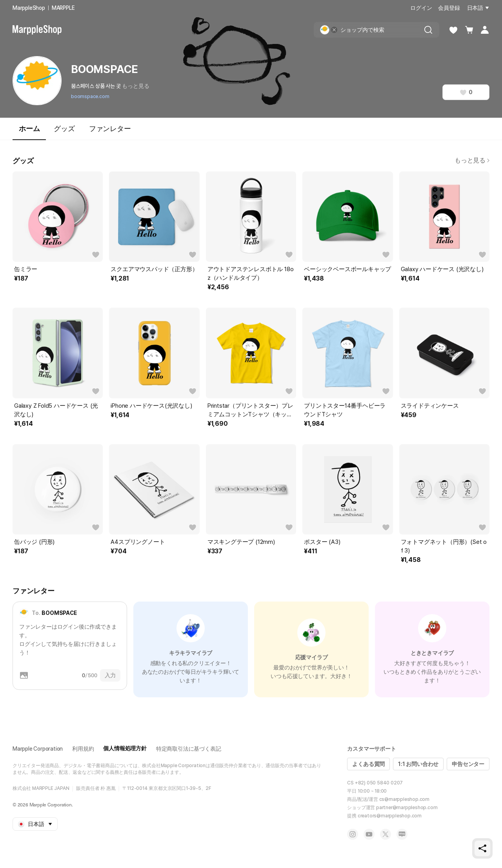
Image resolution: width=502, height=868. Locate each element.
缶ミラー (26, 269)
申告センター (468, 764)
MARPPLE (63, 8)
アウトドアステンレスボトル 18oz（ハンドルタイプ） (251, 274)
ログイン (421, 8)
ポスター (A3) (322, 542)
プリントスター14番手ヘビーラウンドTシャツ (345, 410)
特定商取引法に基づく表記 (189, 749)
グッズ (64, 129)
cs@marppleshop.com (404, 799)
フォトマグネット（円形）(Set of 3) (444, 546)
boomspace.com (90, 97)
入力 (110, 675)
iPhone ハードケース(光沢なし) (151, 406)
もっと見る (136, 86)
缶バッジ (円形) (34, 542)
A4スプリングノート (138, 542)
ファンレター (110, 129)
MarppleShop (29, 8)
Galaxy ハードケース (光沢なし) (442, 269)
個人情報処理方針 (125, 748)
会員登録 (449, 8)
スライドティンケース (430, 406)
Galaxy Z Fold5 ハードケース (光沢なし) (56, 410)
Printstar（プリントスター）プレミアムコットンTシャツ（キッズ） (250, 410)
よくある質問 (368, 764)
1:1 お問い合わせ (418, 764)
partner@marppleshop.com (407, 808)
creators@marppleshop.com (390, 816)
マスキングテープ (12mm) (241, 542)
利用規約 (83, 749)
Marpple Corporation (38, 749)
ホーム (29, 132)
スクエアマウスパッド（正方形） (154, 269)
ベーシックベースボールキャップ (347, 269)
